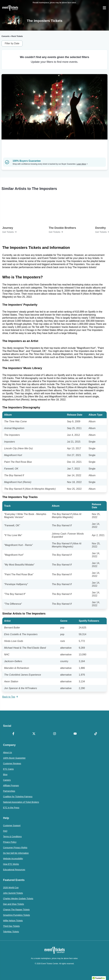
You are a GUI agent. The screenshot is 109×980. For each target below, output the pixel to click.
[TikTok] (96, 734)
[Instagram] (54, 734)
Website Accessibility (13, 859)
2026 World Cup (11, 888)
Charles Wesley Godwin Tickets (18, 899)
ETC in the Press (11, 808)
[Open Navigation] (104, 8)
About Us (8, 752)
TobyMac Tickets (11, 932)
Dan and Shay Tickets (13, 904)
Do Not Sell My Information (16, 853)
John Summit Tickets (13, 893)
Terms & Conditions (12, 837)
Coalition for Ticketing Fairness (18, 797)
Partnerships (9, 791)
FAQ (5, 831)
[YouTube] (75, 734)
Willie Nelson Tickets (13, 921)
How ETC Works (11, 864)
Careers (7, 780)
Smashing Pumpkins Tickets (16, 915)
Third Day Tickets (11, 926)
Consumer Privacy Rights (15, 848)
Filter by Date (12, 43)
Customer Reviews (12, 763)
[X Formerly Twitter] (34, 734)
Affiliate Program (11, 786)
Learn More (82, 164)
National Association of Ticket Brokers (21, 802)
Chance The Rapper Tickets (16, 910)
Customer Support (12, 825)
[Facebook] (13, 734)
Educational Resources (14, 870)
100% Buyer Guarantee (14, 758)
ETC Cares (8, 769)
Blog (5, 775)
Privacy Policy (10, 842)
